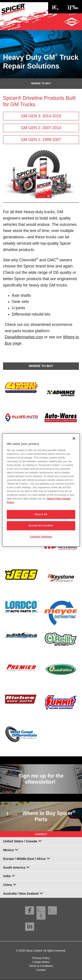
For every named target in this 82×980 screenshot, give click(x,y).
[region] (41, 490)
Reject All (41, 514)
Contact (41, 970)
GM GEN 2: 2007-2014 (41, 128)
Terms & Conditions (41, 966)
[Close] (74, 438)
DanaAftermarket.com (24, 337)
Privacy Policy (41, 958)
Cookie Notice (41, 962)
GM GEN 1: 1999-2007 (41, 140)
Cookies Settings (41, 537)
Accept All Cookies (41, 526)
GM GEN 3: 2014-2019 (41, 116)
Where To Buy (41, 83)
